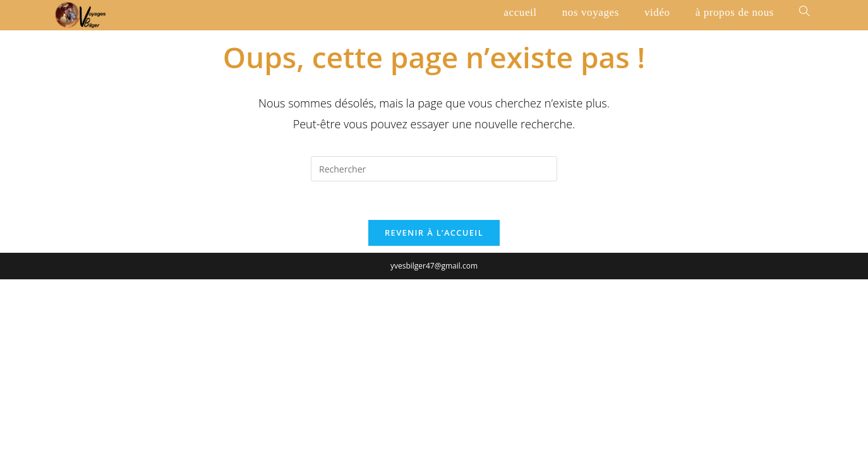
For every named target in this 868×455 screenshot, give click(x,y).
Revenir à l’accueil (434, 233)
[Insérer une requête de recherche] (434, 169)
